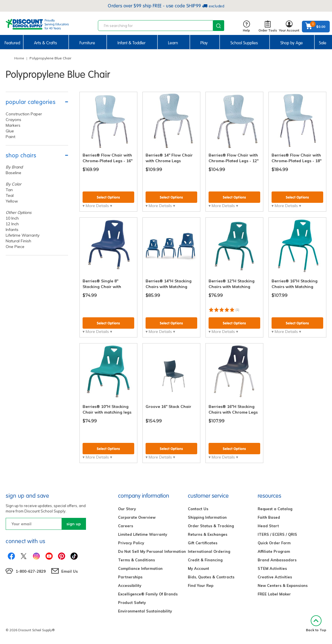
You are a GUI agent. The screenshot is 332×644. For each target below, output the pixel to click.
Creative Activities (275, 577)
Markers (13, 125)
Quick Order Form (274, 543)
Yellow (12, 201)
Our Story (127, 509)
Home (19, 58)
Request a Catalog (275, 509)
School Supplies (244, 43)
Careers (126, 526)
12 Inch (12, 224)
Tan (9, 190)
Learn (173, 43)
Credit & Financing (205, 560)
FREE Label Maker (274, 594)
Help (246, 27)
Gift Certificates (203, 543)
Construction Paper (24, 114)
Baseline (13, 173)
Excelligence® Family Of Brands (148, 594)
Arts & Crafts (46, 43)
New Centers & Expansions (283, 585)
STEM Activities (272, 568)
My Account (198, 568)
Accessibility (130, 585)
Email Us (70, 571)
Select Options (108, 197)
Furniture (87, 43)
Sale (323, 43)
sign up (74, 524)
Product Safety (132, 603)
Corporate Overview (137, 517)
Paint (10, 137)
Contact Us (198, 509)
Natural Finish (18, 241)
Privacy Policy (131, 543)
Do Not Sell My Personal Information (152, 551)
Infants (12, 230)
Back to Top (316, 624)
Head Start (268, 526)
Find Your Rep (201, 585)
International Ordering (209, 551)
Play (204, 43)
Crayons (13, 120)
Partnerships (130, 577)
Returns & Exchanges (208, 534)
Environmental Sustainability (145, 611)
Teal (10, 195)
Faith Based (269, 517)
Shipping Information (207, 517)
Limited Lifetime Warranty (143, 534)
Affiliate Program (274, 551)
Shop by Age (292, 43)
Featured (12, 43)
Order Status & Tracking (211, 526)
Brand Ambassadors (277, 560)
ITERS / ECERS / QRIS (277, 534)
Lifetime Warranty (23, 235)
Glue (10, 131)
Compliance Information (140, 568)
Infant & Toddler (132, 43)
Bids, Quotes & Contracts (211, 577)
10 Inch (12, 218)
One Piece (15, 247)
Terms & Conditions (136, 560)
